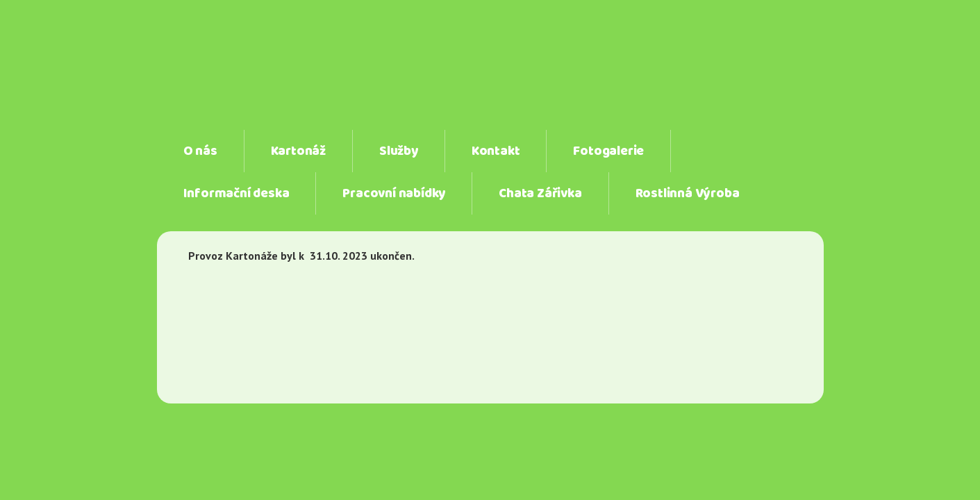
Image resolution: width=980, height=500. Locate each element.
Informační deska (236, 194)
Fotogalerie (608, 151)
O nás (200, 151)
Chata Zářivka (540, 194)
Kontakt (496, 151)
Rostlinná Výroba (688, 194)
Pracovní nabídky (394, 194)
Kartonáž (298, 151)
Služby (399, 151)
